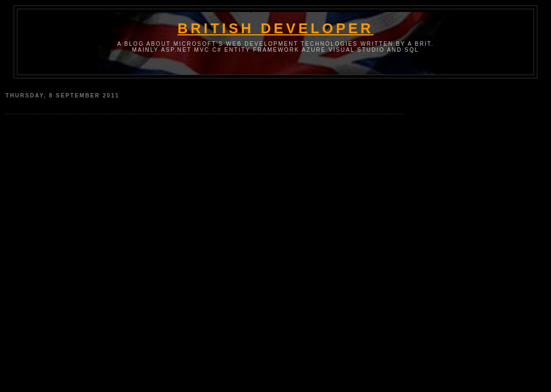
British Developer (275, 28)
